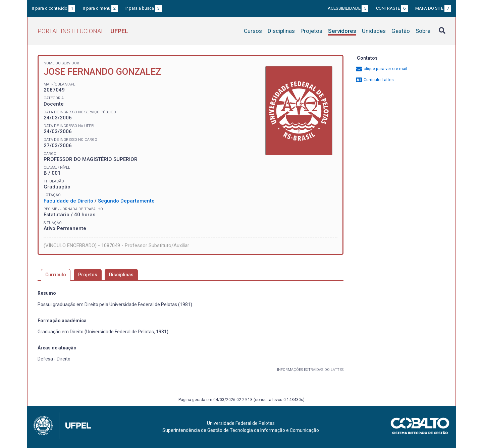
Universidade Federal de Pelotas (241, 423)
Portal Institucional (83, 31)
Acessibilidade (348, 8)
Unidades (374, 31)
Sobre (423, 31)
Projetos (311, 31)
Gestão (401, 31)
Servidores (342, 31)
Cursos (253, 31)
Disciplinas (281, 31)
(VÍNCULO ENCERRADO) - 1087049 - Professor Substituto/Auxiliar (116, 245)
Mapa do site (433, 8)
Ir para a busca (144, 8)
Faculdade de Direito (68, 201)
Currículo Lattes (374, 80)
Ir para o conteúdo (53, 8)
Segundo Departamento (126, 201)
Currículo (56, 275)
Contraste (392, 8)
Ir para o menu (100, 8)
